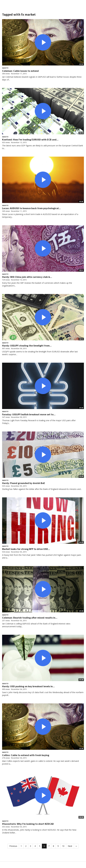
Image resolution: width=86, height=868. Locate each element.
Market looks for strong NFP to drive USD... (26, 549)
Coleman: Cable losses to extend (20, 71)
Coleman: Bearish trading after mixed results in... (30, 618)
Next (70, 846)
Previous (13, 846)
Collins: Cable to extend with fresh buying (26, 755)
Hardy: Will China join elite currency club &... (27, 277)
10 (63, 846)
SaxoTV (5, 68)
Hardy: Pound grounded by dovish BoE (24, 483)
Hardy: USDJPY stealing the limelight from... (27, 346)
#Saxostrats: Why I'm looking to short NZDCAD (28, 824)
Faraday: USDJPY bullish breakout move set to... (29, 414)
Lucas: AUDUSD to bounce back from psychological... (31, 208)
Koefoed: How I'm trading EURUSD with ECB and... (30, 140)
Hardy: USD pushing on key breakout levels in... (28, 686)
